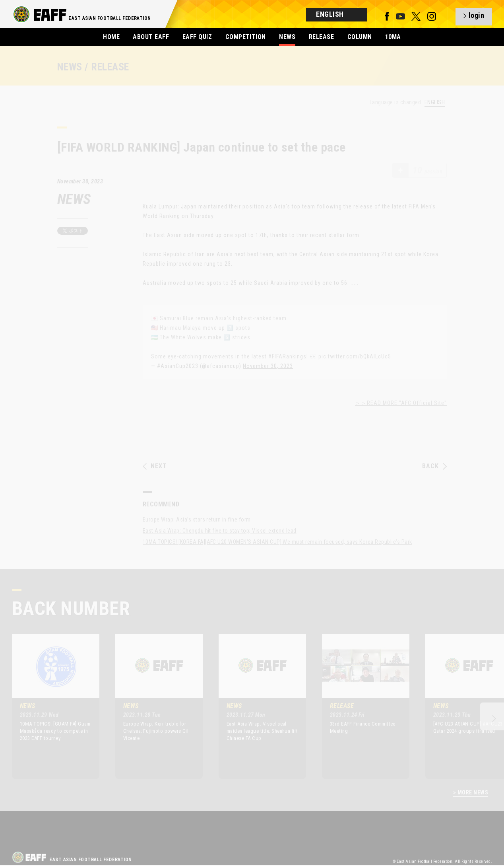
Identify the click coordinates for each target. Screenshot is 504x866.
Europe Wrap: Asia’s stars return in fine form (197, 520)
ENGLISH (435, 102)
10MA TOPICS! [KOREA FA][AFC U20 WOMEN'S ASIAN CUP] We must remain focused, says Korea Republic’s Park (277, 542)
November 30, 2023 (268, 366)
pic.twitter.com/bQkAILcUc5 (355, 356)
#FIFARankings (287, 356)
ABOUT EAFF (151, 37)
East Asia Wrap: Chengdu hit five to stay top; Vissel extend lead (220, 531)
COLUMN (360, 37)
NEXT (155, 466)
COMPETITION (246, 37)
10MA (393, 37)
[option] (50, 706)
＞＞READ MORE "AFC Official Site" (401, 403)
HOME (111, 37)
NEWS (287, 37)
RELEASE (321, 37)
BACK (434, 466)
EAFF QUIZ (197, 37)
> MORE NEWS (471, 793)
